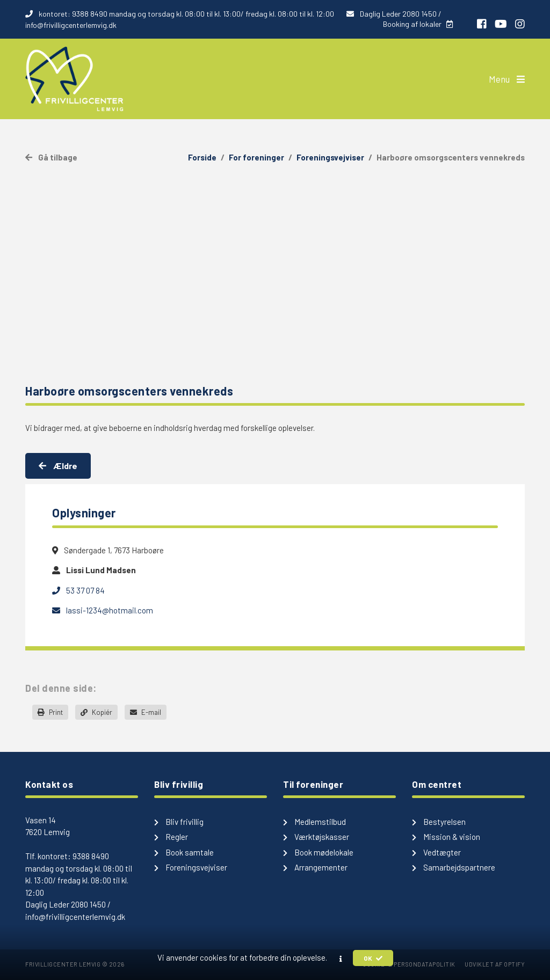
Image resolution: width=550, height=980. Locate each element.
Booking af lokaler (418, 24)
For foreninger (256, 157)
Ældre (58, 466)
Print (50, 712)
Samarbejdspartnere (454, 867)
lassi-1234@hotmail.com (103, 610)
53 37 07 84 (78, 590)
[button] (341, 959)
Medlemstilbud (314, 822)
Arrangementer (315, 867)
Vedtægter (436, 852)
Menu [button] (507, 79)
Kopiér (96, 712)
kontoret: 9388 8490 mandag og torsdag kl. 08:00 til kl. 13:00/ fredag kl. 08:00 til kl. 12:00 (180, 14)
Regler (171, 837)
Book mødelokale (318, 852)
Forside (202, 157)
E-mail (146, 712)
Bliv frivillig (179, 822)
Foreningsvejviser (330, 157)
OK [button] (373, 958)
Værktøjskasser (316, 837)
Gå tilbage (51, 157)
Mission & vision (446, 837)
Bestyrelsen (439, 822)
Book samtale (184, 852)
